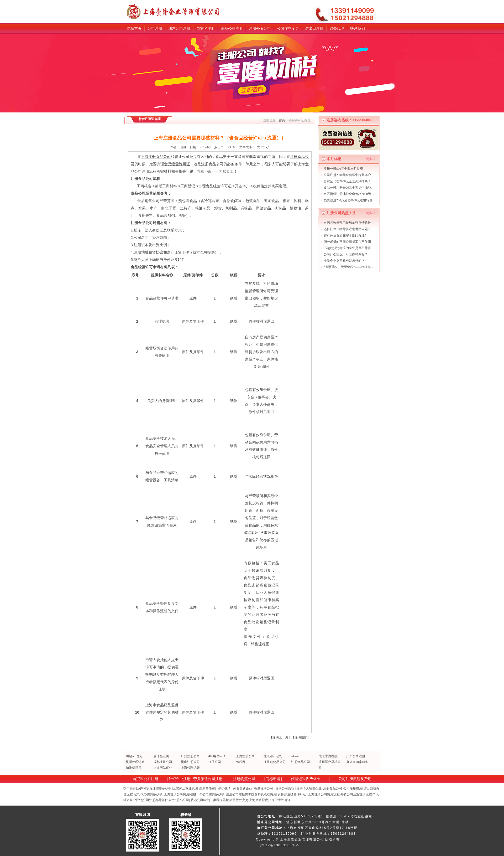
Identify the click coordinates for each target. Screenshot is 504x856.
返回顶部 (301, 737)
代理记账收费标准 (306, 779)
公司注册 (155, 29)
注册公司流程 (285, 788)
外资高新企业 (243, 788)
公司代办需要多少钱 (148, 794)
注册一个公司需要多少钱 (207, 794)
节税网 (241, 762)
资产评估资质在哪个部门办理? (345, 235)
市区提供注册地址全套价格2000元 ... (349, 194)
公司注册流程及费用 (355, 779)
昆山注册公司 (190, 762)
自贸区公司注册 (145, 779)
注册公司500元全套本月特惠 (343, 169)
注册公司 (215, 762)
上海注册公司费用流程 (324, 794)
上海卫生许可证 (280, 800)
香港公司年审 (200, 800)
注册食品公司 (301, 762)
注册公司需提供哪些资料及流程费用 (251, 794)
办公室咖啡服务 (357, 762)
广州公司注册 (356, 756)
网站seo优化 (134, 756)
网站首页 (134, 29)
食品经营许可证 (177, 164)
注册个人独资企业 (309, 788)
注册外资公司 (260, 29)
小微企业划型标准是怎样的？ (344, 261)
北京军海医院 (328, 756)
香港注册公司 (264, 788)
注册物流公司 (244, 779)
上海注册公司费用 (177, 794)
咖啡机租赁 (134, 768)
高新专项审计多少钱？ (215, 788)
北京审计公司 (273, 756)
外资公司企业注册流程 (356, 794)
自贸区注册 (206, 29)
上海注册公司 (245, 756)
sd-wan (296, 756)
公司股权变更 (239, 800)
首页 (282, 120)
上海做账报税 (259, 800)
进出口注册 (314, 29)
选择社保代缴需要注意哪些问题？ (347, 229)
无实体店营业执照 (185, 788)
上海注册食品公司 (156, 157)
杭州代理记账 (135, 762)
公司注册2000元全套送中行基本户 (347, 175)
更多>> (371, 159)
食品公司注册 (232, 29)
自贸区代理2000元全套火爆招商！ (347, 181)
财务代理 (337, 29)
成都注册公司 (163, 762)
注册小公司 (181, 800)
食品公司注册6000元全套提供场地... (348, 188)
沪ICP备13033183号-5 (280, 845)
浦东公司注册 (179, 29)
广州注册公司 (190, 756)
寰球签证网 (161, 756)
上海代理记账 (190, 768)
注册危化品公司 (275, 762)
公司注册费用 (353, 788)
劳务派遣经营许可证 (292, 794)
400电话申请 (217, 756)
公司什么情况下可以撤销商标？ (346, 254)
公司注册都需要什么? (158, 800)
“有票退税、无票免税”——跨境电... (348, 267)
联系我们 (358, 29)
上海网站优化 (163, 768)
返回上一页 (280, 737)
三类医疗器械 (219, 800)
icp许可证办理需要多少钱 (154, 788)
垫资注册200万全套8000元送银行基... (349, 200)
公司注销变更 (288, 29)
